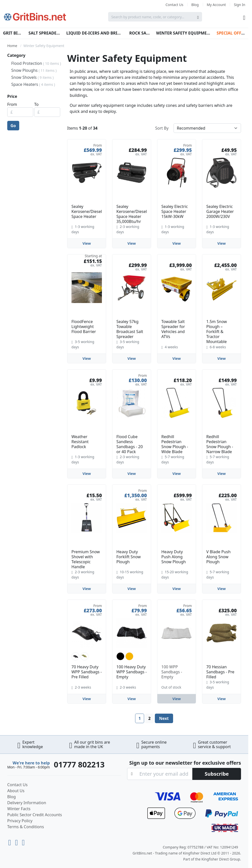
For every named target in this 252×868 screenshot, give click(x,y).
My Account (216, 5)
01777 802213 (79, 764)
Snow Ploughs (34, 70)
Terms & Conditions (26, 827)
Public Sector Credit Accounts (35, 815)
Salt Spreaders (44, 33)
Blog (195, 5)
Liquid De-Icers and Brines (95, 33)
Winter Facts (19, 809)
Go (13, 126)
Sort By (162, 128)
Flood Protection (36, 63)
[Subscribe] (217, 774)
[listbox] (87, 656)
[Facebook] (23, 841)
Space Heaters (33, 84)
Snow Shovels (32, 77)
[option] (75, 656)
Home (12, 46)
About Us (16, 791)
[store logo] (35, 17)
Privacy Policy (20, 821)
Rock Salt (140, 33)
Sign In (240, 5)
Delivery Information (27, 803)
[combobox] (155, 17)
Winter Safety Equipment (183, 33)
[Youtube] (11, 841)
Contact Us (174, 5)
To (36, 104)
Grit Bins (13, 33)
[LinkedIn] (17, 841)
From (12, 104)
